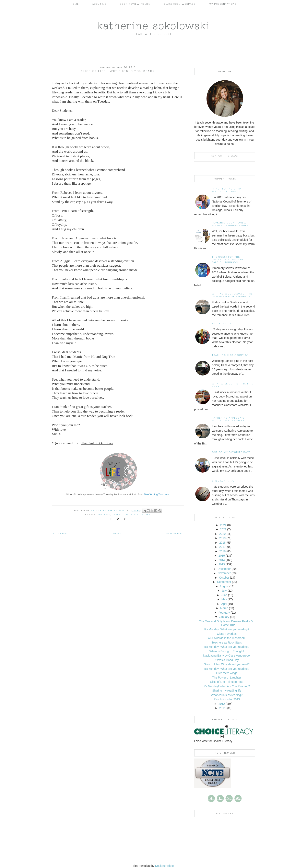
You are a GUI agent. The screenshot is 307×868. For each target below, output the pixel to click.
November (224, 573)
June (224, 595)
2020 (222, 534)
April (224, 604)
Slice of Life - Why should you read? (227, 664)
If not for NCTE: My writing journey (227, 190)
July (224, 591)
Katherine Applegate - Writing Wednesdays (229, 419)
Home (75, 4)
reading (104, 515)
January (224, 617)
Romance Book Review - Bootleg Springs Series (230, 224)
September (224, 582)
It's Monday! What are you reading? (227, 629)
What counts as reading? (227, 695)
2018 (222, 543)
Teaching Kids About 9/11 (231, 355)
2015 (222, 556)
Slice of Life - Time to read (227, 682)
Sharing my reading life (227, 691)
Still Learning (223, 481)
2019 (222, 538)
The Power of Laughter (227, 678)
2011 (222, 708)
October (224, 578)
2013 (222, 564)
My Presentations (223, 4)
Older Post (61, 533)
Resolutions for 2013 (227, 699)
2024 (223, 525)
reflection (120, 515)
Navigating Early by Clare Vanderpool (227, 656)
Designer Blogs (165, 866)
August (224, 586)
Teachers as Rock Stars (227, 643)
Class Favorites (227, 634)
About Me (99, 4)
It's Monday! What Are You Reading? (227, 686)
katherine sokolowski (153, 25)
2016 (222, 551)
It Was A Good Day (227, 660)
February (224, 613)
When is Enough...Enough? (227, 651)
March (224, 608)
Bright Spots (222, 323)
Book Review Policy (135, 4)
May (224, 599)
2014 (222, 560)
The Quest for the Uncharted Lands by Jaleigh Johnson (228, 260)
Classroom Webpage (180, 4)
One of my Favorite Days (231, 452)
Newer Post (175, 533)
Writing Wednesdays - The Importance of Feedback (232, 295)
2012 (222, 704)
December (224, 569)
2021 (223, 529)
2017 (222, 547)
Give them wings (227, 673)
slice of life (141, 515)
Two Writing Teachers (156, 494)
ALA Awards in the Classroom (227, 638)
